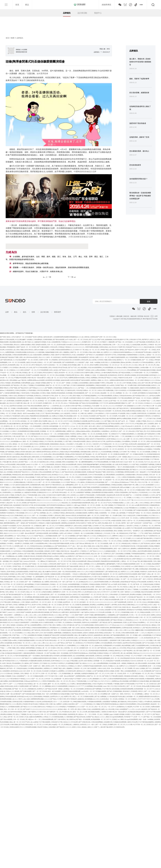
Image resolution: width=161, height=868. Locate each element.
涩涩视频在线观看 (52, 536)
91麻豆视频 (14, 725)
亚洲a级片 (53, 671)
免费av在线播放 (26, 345)
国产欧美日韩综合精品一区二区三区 (64, 492)
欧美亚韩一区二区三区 (66, 373)
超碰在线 (81, 699)
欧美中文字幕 (37, 605)
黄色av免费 (126, 411)
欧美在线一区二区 (74, 490)
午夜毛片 (119, 564)
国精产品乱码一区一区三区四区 (27, 347)
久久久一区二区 (105, 357)
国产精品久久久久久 (97, 551)
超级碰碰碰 (109, 340)
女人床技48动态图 (39, 439)
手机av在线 (38, 424)
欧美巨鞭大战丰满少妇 (124, 559)
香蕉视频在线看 (86, 452)
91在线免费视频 (107, 452)
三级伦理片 (96, 444)
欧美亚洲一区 (68, 702)
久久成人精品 (125, 345)
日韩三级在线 (94, 549)
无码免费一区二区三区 (139, 441)
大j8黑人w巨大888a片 (66, 533)
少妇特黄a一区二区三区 (71, 648)
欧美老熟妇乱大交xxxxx (129, 661)
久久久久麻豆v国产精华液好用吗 (142, 538)
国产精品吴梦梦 (55, 635)
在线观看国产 (7, 500)
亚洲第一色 (100, 505)
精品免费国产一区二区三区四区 (28, 360)
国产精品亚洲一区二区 (106, 454)
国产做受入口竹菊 (66, 620)
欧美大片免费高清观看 (46, 622)
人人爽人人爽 (87, 436)
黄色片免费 (125, 480)
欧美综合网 (74, 380)
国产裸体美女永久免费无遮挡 (60, 612)
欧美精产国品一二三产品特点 (65, 528)
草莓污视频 (12, 648)
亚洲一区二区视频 (10, 408)
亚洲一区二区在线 (115, 523)
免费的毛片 (72, 556)
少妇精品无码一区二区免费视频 (22, 597)
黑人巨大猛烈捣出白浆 (42, 462)
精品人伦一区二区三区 (93, 350)
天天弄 (131, 615)
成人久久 (63, 406)
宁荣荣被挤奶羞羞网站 (108, 467)
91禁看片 (51, 515)
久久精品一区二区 (153, 508)
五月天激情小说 (46, 589)
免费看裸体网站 (81, 676)
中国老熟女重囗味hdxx (73, 375)
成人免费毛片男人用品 (68, 697)
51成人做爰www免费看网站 (80, 610)
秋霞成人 (109, 510)
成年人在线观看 (149, 424)
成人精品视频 (83, 368)
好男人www (99, 398)
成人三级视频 (22, 559)
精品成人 (63, 444)
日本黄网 (10, 543)
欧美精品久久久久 (58, 475)
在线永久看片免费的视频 (106, 390)
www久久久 (30, 464)
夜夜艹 (123, 424)
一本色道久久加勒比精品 (79, 574)
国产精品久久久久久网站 (35, 638)
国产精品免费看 (29, 587)
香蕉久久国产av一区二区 (130, 521)
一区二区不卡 (90, 538)
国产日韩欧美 (103, 597)
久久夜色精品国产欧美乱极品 (142, 352)
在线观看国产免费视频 (147, 464)
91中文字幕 (52, 579)
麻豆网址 (144, 345)
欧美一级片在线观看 (54, 691)
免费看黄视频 (28, 579)
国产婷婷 (9, 605)
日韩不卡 (6, 684)
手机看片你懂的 (25, 518)
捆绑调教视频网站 (87, 462)
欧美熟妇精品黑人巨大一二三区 (53, 702)
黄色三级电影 (11, 625)
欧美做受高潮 (149, 638)
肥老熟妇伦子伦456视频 (26, 396)
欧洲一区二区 (135, 612)
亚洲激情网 (148, 671)
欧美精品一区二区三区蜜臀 (47, 401)
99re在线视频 (60, 375)
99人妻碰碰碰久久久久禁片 (133, 406)
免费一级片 (72, 628)
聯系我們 (57, 312)
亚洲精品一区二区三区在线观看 (74, 689)
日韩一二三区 (112, 559)
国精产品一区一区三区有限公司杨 (81, 352)
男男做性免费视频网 (104, 658)
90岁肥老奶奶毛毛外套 (128, 546)
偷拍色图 (155, 513)
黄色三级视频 (118, 531)
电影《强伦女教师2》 (7, 615)
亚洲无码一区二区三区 (135, 602)
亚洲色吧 (39, 556)
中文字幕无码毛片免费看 (92, 643)
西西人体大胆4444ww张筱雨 (29, 357)
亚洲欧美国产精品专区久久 (22, 472)
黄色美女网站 (46, 630)
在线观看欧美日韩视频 (35, 635)
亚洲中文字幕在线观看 (43, 521)
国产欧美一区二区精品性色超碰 (143, 584)
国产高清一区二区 (25, 436)
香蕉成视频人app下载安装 (18, 380)
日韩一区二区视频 (132, 635)
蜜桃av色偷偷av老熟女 (84, 431)
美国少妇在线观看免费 (154, 441)
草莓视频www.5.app (61, 508)
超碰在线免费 (65, 380)
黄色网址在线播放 (131, 375)
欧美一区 (50, 357)
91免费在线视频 (89, 625)
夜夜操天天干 (116, 434)
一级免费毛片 (136, 531)
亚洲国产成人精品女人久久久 (53, 498)
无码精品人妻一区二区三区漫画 (32, 373)
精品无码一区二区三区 (48, 375)
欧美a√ (88, 587)
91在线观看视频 (108, 368)
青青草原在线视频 (81, 528)
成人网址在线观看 (141, 663)
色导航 (17, 495)
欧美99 (158, 429)
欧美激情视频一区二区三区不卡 (60, 426)
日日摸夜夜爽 (152, 413)
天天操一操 (115, 533)
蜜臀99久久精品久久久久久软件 (115, 518)
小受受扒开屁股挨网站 (129, 477)
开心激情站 (81, 482)
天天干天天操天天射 (51, 676)
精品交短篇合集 (149, 347)
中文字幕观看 (150, 408)
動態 (13, 38)
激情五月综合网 (32, 362)
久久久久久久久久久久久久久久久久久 (146, 500)
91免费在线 (110, 579)
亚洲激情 (146, 495)
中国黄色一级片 (51, 607)
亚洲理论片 (41, 689)
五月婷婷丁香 (115, 592)
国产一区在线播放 (34, 656)
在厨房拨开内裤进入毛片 (77, 398)
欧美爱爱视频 (24, 429)
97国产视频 (14, 388)
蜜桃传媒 (157, 559)
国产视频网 (49, 388)
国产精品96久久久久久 (146, 378)
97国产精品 (140, 431)
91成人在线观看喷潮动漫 (99, 424)
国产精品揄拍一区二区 (55, 398)
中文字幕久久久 (154, 515)
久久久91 (143, 470)
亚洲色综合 (38, 396)
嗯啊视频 (48, 686)
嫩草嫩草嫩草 (95, 464)
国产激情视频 (10, 452)
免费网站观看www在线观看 (36, 380)
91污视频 (112, 462)
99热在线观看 (21, 464)
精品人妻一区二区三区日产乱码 (57, 378)
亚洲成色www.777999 (127, 482)
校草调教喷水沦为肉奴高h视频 (148, 393)
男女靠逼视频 (68, 416)
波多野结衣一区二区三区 (39, 602)
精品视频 (128, 436)
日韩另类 (101, 378)
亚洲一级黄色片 (126, 592)
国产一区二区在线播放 (40, 515)
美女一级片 (99, 589)
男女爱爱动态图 (26, 457)
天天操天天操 (151, 419)
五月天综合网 (5, 725)
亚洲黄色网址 (7, 492)
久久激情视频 (17, 492)
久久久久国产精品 (138, 436)
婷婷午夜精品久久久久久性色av (150, 380)
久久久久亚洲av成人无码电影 (10, 673)
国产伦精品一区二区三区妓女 (142, 398)
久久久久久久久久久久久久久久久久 (64, 447)
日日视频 (75, 383)
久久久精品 (136, 498)
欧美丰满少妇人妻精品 (117, 350)
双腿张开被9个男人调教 (131, 485)
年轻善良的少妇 (67, 712)
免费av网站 (46, 424)
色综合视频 (152, 663)
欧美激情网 (12, 365)
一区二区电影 (111, 513)
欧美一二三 (141, 541)
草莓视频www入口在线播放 (137, 508)
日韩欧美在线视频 (106, 630)
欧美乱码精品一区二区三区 (108, 365)
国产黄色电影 (83, 640)
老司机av (152, 396)
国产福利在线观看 (84, 380)
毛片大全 (147, 462)
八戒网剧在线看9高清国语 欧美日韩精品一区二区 (124, 380)
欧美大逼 (97, 638)
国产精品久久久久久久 (115, 498)
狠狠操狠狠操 (55, 444)
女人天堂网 (95, 597)
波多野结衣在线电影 (16, 406)
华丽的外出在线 (123, 378)
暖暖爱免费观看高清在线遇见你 (149, 697)
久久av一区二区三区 (77, 426)
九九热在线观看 (49, 464)
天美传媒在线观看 (142, 546)
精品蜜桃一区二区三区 (108, 393)
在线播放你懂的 (131, 475)
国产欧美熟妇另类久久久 (141, 396)
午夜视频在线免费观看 (95, 702)
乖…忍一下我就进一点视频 (86, 411)
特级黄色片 (144, 572)
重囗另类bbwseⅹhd (78, 630)
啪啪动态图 (104, 375)
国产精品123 (83, 403)
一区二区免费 (133, 393)
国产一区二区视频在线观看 (135, 454)
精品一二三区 (116, 477)
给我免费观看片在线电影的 (25, 398)
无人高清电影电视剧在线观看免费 (80, 503)
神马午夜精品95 (37, 365)
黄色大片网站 (82, 709)
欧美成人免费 (94, 357)
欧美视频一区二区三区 (113, 612)
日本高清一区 (49, 679)
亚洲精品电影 (144, 569)
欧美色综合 (31, 352)
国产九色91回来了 (137, 523)
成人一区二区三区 (63, 579)
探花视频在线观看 (80, 472)
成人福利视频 (121, 513)
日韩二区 (97, 694)
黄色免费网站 (9, 536)
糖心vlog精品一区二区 (56, 725)
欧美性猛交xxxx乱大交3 (93, 592)
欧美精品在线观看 (43, 533)
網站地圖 (119, 316)
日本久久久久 (29, 513)
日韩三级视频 (109, 505)
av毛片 (151, 605)
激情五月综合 (91, 398)
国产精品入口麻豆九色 (49, 477)
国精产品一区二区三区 (53, 385)
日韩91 (17, 390)
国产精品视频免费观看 (118, 635)
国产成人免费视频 (40, 513)
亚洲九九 (126, 622)
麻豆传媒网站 (154, 577)
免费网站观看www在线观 (76, 378)
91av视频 (3, 375)
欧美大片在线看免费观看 (60, 686)
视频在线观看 (135, 388)
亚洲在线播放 (38, 697)
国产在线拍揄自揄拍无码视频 (146, 370)
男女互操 (105, 419)
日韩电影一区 (30, 577)
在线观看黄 (103, 513)
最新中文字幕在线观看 (7, 340)
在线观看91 (19, 401)
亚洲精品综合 (57, 419)
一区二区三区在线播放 (70, 408)
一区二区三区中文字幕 (98, 470)
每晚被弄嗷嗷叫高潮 (52, 352)
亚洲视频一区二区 (99, 661)
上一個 (48, 277)
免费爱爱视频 (10, 352)
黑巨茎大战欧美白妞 (13, 457)
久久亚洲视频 (136, 592)
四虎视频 (26, 543)
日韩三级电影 (26, 602)
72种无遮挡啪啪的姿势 (53, 620)
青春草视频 (133, 541)
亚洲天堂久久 (96, 452)
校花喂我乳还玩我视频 (53, 380)
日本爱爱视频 (119, 472)
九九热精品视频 (135, 345)
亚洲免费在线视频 (41, 554)
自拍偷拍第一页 (63, 487)
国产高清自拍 (108, 589)
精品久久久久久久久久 (44, 500)
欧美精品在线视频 (106, 464)
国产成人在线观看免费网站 (50, 549)
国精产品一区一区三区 (54, 383)
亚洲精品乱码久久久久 (70, 388)
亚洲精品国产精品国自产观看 (9, 357)
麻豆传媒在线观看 (28, 475)
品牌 (7, 312)
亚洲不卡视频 (45, 480)
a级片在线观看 (45, 574)
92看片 (59, 490)
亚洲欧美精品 (19, 515)
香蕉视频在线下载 (139, 536)
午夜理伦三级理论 (76, 434)
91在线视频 (113, 663)
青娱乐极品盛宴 (76, 607)
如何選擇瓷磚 (42, 74)
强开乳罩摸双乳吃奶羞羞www (56, 505)
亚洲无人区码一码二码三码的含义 (83, 559)
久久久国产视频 (106, 421)
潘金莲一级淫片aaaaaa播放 (26, 413)
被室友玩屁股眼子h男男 (153, 357)
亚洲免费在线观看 (119, 589)
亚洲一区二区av (60, 396)
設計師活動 (82, 13)
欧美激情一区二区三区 (87, 602)
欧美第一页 (107, 434)
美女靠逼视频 (124, 681)
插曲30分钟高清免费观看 (148, 388)
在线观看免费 (83, 475)
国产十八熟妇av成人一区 (29, 498)
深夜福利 (47, 551)
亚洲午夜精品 (11, 572)
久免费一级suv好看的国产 (28, 533)
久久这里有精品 (16, 551)
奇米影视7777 (129, 717)
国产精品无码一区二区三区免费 (107, 416)
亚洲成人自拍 (90, 370)
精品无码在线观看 (147, 592)
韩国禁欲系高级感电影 (58, 393)
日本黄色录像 (154, 646)
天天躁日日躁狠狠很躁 (78, 385)
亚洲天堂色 (8, 436)
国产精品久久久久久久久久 (68, 370)
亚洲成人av (123, 429)
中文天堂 (29, 439)
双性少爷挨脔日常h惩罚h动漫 (58, 368)
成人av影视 (93, 360)
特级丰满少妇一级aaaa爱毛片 (37, 378)
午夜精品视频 (35, 393)
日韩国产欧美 (33, 572)
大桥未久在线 (13, 396)
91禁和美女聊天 (12, 459)
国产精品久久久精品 (111, 378)
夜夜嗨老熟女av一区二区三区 (62, 500)
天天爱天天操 (96, 577)
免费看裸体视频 (61, 431)
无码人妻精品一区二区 (81, 549)
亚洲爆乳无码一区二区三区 (91, 342)
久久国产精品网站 (127, 651)
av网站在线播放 (100, 370)
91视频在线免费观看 (129, 564)
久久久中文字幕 (105, 521)
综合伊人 (32, 429)
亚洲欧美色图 (147, 594)
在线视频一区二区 (70, 480)
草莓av (129, 648)
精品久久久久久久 (134, 457)
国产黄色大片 (91, 355)
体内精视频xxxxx (17, 441)
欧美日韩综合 (29, 350)
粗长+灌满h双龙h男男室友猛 (42, 452)
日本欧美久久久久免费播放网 (116, 556)
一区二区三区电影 (11, 413)
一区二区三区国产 (121, 597)
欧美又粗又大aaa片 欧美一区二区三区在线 (130, 462)
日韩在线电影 (114, 594)
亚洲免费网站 (72, 646)
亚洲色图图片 (38, 426)
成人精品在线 (21, 375)
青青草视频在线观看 (110, 398)
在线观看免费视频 (104, 485)
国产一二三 (101, 447)
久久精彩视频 (40, 352)
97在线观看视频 (40, 385)
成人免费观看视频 (147, 531)
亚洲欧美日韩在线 (29, 556)
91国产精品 (74, 694)
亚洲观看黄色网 (35, 485)
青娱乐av (59, 401)
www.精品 (151, 467)
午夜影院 (91, 579)
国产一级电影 (66, 383)
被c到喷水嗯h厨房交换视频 (52, 510)
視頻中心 (98, 13)
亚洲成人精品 (112, 408)
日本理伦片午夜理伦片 (58, 663)
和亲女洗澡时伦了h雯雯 (50, 373)
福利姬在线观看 (16, 521)
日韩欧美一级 (153, 345)
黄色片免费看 (95, 365)
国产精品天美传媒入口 (118, 620)
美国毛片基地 (49, 646)
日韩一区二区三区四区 (60, 587)
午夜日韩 (18, 373)
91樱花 (124, 368)
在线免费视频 (7, 475)
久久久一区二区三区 (148, 556)
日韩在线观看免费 (75, 531)
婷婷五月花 (77, 429)
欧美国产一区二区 (30, 370)
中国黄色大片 (136, 543)
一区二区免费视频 (137, 694)
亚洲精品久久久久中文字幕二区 (86, 447)
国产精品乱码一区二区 (25, 449)
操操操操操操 (142, 444)
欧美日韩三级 (121, 495)
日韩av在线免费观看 (45, 472)
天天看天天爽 (62, 699)
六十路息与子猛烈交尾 (28, 510)
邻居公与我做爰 (6, 383)
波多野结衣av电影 (94, 421)
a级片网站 (110, 508)
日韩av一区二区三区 (71, 475)
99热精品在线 (17, 475)
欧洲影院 (150, 582)
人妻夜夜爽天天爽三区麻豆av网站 (120, 640)
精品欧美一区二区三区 (113, 480)
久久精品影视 (116, 388)
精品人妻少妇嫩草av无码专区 (48, 572)
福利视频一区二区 (49, 390)
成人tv (15, 699)
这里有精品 (37, 449)
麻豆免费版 (4, 681)
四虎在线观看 (111, 470)
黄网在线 (88, 543)
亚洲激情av (153, 510)
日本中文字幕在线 (118, 447)
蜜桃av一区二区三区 (89, 434)
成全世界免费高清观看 (145, 551)
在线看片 (128, 714)
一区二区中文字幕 (152, 622)
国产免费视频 (97, 689)
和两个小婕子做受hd (83, 612)
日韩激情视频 (125, 612)
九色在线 (154, 549)
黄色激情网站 (96, 431)
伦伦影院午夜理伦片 (68, 510)
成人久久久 (35, 447)
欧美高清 (116, 340)
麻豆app (77, 505)
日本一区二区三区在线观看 (17, 362)
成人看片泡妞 (27, 342)
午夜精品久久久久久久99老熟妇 (56, 439)
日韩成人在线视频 (11, 449)
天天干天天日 (130, 424)
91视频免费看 (150, 679)
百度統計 (112, 316)
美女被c (3, 605)
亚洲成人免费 (64, 531)
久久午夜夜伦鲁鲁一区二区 (140, 373)
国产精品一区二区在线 (35, 459)
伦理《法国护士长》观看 (37, 666)
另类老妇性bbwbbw (126, 396)
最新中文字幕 (124, 340)
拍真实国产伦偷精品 (144, 447)
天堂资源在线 (143, 492)
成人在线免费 (55, 467)
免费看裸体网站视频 (123, 470)
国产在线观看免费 (68, 362)
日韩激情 (107, 388)
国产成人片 (79, 625)
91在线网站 (150, 470)
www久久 (51, 617)
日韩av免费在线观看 (128, 633)
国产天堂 (25, 574)
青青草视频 (12, 577)
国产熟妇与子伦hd (130, 447)
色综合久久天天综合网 (97, 612)
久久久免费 (50, 350)
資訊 (25, 312)
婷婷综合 (3, 459)
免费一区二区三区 (132, 439)
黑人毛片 (147, 431)
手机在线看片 (24, 666)
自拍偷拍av (20, 625)
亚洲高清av (88, 689)
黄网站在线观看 (67, 419)
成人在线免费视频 (79, 656)
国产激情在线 (81, 439)
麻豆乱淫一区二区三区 (87, 566)
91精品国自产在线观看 (113, 661)
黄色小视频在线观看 (75, 487)
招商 (33, 312)
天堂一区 (127, 459)
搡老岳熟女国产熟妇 (57, 480)
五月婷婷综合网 (9, 480)
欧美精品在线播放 (136, 411)
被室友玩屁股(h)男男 (23, 485)
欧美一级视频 (4, 485)
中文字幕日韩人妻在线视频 (54, 441)
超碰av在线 (99, 646)
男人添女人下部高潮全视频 (70, 403)
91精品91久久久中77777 (76, 686)
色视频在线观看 (56, 574)
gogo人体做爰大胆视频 (39, 383)
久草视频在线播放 (14, 510)
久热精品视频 (22, 459)
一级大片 (119, 467)
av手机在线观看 (11, 464)
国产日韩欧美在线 (71, 538)
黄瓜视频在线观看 (129, 467)
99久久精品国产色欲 (16, 561)
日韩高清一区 (76, 413)
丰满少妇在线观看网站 (95, 368)
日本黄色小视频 (103, 360)
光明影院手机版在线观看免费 (125, 638)
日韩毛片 (141, 691)
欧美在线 (118, 411)
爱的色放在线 (70, 513)
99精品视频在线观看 (84, 424)
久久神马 (152, 495)
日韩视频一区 (35, 419)
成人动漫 (116, 464)
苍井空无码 (127, 531)
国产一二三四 (110, 482)
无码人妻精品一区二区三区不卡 (110, 546)
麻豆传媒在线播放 (91, 617)
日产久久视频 (13, 569)
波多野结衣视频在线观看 (70, 357)
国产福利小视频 (82, 536)
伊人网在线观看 (115, 582)
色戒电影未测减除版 (88, 673)
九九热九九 (106, 401)
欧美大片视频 (10, 495)
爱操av (123, 362)
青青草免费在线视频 (92, 347)
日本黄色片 (8, 416)
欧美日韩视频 (72, 365)
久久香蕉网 (16, 546)
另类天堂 (127, 694)
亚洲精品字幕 (7, 635)
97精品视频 (139, 424)
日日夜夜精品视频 (58, 717)
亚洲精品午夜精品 (38, 441)
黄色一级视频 (85, 375)
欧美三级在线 (81, 628)
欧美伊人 (155, 385)
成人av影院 (111, 385)
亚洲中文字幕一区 (45, 360)
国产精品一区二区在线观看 (124, 342)
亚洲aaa (116, 396)
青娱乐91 (6, 419)
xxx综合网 (85, 691)
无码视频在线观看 (41, 398)
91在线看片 (93, 416)
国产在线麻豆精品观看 (141, 510)
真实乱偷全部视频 (28, 600)
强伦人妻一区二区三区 (146, 365)
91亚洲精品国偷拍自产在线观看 (39, 541)
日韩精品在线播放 (117, 485)
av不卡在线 (69, 340)
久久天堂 (22, 467)
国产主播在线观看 (43, 347)
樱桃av (43, 561)
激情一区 (61, 572)
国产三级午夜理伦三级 (62, 719)
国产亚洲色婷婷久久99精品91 (36, 523)
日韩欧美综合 (146, 607)
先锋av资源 (54, 582)
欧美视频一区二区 (109, 656)
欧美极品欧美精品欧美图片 (14, 653)
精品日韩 (66, 498)
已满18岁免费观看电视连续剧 (82, 518)
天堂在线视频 (117, 528)
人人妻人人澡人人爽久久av (122, 630)
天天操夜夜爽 (154, 373)
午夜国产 (6, 541)
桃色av (117, 482)
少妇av (79, 436)
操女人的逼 (42, 495)
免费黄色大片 (48, 668)
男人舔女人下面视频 (27, 385)
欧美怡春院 (47, 661)
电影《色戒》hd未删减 (93, 362)
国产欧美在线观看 (102, 640)
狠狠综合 (122, 526)
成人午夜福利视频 (132, 357)
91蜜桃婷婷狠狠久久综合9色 (136, 355)
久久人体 (140, 671)
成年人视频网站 (64, 352)
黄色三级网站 (57, 625)
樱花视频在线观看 (39, 597)
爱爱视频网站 (101, 564)
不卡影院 (38, 477)
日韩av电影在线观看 (79, 441)
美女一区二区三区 (62, 681)
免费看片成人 (71, 431)
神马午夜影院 (118, 643)
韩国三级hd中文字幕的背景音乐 (61, 355)
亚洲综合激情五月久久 (25, 589)
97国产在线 (101, 340)
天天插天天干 (7, 434)
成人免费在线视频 (122, 577)
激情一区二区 (27, 441)
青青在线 (58, 515)
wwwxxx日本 (28, 561)
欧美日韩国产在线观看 (24, 612)
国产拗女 (112, 436)
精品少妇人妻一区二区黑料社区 (101, 554)
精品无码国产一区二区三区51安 (92, 594)
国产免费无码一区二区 (37, 686)
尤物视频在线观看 (22, 610)
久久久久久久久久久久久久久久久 (47, 503)
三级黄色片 (104, 712)
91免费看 (104, 694)
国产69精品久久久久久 (37, 388)
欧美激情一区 (110, 411)
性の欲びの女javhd (33, 714)
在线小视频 (96, 352)
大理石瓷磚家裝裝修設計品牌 (81, 237)
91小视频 (97, 704)
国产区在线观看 (70, 617)
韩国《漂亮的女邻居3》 (19, 411)
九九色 (126, 508)
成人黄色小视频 (19, 350)
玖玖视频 (24, 638)
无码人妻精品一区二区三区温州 (19, 444)
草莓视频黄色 (11, 347)
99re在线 (132, 431)
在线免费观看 (122, 610)
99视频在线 (131, 663)
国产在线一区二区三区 (62, 411)
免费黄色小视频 (96, 380)
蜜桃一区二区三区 (83, 365)
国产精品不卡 (27, 658)
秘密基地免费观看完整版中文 (118, 403)
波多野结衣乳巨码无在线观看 (128, 574)
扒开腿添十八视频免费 (108, 342)
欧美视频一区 (125, 388)
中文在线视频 (4, 431)
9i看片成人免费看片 (87, 413)
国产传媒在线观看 (73, 566)
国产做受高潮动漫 (7, 360)
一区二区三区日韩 (14, 421)
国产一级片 (143, 579)
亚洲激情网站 (60, 617)
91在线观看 (83, 421)
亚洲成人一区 (143, 676)
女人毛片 (105, 380)
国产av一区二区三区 (102, 538)
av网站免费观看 (91, 500)
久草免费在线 (148, 702)
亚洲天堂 (121, 375)
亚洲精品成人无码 (101, 498)
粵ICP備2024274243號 (150, 319)
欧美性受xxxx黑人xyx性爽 (76, 638)
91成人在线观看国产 (79, 355)
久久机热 (40, 498)
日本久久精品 (21, 577)
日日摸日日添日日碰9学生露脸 (84, 373)
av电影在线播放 (47, 592)
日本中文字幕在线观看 (95, 475)
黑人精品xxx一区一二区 (49, 434)
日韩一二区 (116, 345)
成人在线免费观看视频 (101, 663)
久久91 (15, 360)
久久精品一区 (95, 375)
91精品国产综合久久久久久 (135, 347)
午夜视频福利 (71, 707)
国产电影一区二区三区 (20, 689)
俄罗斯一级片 (126, 523)
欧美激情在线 (113, 375)
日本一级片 (62, 582)
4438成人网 (94, 457)
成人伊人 (50, 513)
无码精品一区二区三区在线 (59, 584)
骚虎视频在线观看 (29, 640)
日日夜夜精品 (87, 406)
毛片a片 (20, 526)
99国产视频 (87, 487)
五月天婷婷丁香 (124, 452)
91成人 (38, 413)
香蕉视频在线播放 (154, 602)
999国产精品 (105, 350)
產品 (16, 312)
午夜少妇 (15, 436)
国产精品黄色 (62, 638)
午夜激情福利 (16, 416)
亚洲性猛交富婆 (127, 628)
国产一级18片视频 (39, 607)
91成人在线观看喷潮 (54, 342)
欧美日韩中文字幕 (81, 510)
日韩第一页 (95, 714)
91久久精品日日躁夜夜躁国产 (95, 572)
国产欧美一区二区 (69, 605)
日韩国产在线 (114, 538)
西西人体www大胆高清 (69, 515)
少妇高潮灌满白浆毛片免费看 (47, 518)
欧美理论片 (115, 431)
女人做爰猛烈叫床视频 (39, 342)
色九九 (124, 500)
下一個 (70, 277)
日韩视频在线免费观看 (42, 600)
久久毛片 (13, 485)
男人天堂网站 (10, 617)
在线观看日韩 (85, 467)
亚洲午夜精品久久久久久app (13, 470)
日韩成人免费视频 (91, 378)
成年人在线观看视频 (145, 635)
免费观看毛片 (69, 526)
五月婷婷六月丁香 (79, 350)
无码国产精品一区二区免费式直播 (126, 385)
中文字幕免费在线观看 (50, 487)
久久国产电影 (66, 385)
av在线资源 (9, 350)
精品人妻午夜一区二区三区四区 (14, 717)
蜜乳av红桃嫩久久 (40, 350)
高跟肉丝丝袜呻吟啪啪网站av (123, 352)
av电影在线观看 (116, 521)
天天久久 (157, 436)
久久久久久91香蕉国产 (116, 406)
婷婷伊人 (118, 426)
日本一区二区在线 (19, 719)
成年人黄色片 (97, 426)
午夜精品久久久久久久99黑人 (70, 467)
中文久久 (93, 569)
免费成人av (64, 556)
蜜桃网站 (64, 523)
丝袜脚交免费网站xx (108, 638)
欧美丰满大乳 (153, 572)
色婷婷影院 (71, 714)
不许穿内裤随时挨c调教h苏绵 (150, 457)
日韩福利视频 (121, 355)
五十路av (17, 538)
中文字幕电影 (25, 538)
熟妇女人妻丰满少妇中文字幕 (96, 441)
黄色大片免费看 (132, 413)
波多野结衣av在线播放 (114, 441)
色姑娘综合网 (111, 495)
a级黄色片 (120, 360)
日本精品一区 (118, 579)
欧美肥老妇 (92, 640)
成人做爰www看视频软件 (100, 436)
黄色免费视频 (16, 383)
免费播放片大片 (57, 589)
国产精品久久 (134, 470)
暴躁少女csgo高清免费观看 (115, 717)
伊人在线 (29, 368)
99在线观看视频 (11, 398)
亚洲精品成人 (99, 533)
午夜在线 (79, 390)
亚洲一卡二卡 (39, 464)
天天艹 (70, 546)
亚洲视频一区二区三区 (47, 431)
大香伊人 (20, 699)
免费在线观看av (30, 528)
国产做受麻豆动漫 (7, 505)
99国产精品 (148, 533)
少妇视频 (56, 559)
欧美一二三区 (134, 378)
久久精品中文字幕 (90, 508)
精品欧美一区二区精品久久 (60, 521)
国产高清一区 (71, 643)
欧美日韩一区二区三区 (142, 426)
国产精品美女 (16, 385)
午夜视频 (116, 684)
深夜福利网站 (39, 668)
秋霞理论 (149, 648)
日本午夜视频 (127, 383)
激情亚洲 (73, 612)
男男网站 (39, 510)
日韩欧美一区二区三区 (68, 470)
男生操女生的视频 (142, 475)
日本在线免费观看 (152, 541)
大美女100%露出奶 (68, 625)
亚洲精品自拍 (90, 482)
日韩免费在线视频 (21, 352)
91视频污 (57, 449)
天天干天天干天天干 (91, 485)
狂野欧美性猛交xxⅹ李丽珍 (81, 401)
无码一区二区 (52, 345)
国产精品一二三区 (69, 615)
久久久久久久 (17, 658)
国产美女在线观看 (7, 719)
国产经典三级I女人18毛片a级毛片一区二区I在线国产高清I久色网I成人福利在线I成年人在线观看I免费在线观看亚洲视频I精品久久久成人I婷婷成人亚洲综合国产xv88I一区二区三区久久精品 (58, 337)
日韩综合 (98, 373)
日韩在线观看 (66, 574)
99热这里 (30, 411)
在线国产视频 (87, 526)
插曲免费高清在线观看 (87, 498)
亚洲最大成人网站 (26, 487)
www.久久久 (81, 572)
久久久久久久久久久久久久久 (105, 602)
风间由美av (130, 620)
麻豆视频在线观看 (147, 561)
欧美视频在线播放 (98, 518)
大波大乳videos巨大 (128, 426)
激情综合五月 (81, 671)
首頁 (7, 38)
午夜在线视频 (20, 513)
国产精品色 (132, 582)
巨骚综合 (13, 370)
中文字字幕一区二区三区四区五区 (13, 584)
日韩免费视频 (97, 490)
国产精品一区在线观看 (83, 719)
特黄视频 (116, 452)
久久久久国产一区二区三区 (42, 482)
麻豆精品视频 (7, 355)
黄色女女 (17, 345)
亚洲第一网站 (67, 401)
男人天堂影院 (77, 477)
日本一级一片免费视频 (104, 607)
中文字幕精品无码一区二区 (109, 444)
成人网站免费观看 (109, 475)
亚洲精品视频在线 (20, 482)
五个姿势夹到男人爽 (116, 653)
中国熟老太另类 (44, 704)
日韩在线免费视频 (97, 722)
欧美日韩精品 (99, 633)
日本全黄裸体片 (100, 413)
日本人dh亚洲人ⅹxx (73, 495)
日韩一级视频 (123, 457)
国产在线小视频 (30, 554)
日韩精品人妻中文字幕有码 (152, 503)
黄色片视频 (16, 487)
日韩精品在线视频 (133, 368)
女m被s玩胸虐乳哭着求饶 (110, 373)
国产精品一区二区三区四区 (119, 401)
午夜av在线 (52, 543)
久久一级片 (91, 725)
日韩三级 (114, 421)
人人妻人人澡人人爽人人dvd (134, 503)
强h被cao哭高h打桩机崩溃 (82, 345)
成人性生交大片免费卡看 (117, 347)
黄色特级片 (127, 691)
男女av (113, 577)
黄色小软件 (35, 633)
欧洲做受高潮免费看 (88, 589)
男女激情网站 (17, 663)
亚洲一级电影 (59, 689)
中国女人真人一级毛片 (104, 569)
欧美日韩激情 (124, 464)
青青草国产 (81, 370)
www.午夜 (27, 406)
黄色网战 (76, 421)
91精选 (151, 546)
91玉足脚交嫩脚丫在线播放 (24, 340)
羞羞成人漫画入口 (88, 727)
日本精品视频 (7, 689)
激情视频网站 (91, 385)
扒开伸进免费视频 (24, 419)
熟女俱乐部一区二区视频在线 (32, 526)
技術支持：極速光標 (130, 316)
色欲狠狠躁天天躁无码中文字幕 (106, 355)
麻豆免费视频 (54, 533)
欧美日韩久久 (106, 362)
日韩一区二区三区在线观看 (100, 543)
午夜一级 (78, 462)
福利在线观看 (90, 656)
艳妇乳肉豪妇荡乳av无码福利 (50, 656)
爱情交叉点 (93, 658)
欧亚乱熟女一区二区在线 (113, 633)
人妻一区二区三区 (129, 490)
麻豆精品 (107, 635)
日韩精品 (61, 347)
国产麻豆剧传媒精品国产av (71, 459)
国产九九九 (93, 340)
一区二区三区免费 (125, 538)
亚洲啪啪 (47, 408)
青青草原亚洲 (142, 413)
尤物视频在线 (118, 508)
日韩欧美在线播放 (142, 515)
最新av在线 (112, 360)
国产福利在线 (36, 630)
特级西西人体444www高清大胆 (62, 360)
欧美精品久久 (138, 628)
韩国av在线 (73, 411)
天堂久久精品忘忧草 (129, 515)
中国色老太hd (22, 684)
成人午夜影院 (71, 439)
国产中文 (65, 490)
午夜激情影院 (10, 390)
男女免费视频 (132, 370)
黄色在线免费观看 (36, 406)
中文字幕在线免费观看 (105, 396)
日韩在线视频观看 (79, 393)
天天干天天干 (156, 612)
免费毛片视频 (46, 467)
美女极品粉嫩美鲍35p (14, 424)
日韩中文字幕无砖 (145, 439)
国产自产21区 (73, 368)
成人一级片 (76, 546)
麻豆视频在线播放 (10, 610)
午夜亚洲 (29, 482)
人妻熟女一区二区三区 (153, 355)
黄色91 (80, 464)
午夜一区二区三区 (146, 617)
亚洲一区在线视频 (63, 653)
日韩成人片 (138, 526)
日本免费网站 (126, 441)
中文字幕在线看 (6, 602)
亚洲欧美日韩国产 (43, 651)
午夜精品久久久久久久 (138, 640)
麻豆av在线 (25, 416)
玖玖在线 (39, 429)
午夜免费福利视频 (56, 408)
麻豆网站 (85, 429)
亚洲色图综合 (27, 630)
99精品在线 (120, 656)
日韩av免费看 (93, 429)
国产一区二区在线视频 (58, 594)
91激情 (20, 640)
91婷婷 (41, 408)
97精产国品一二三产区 (69, 424)
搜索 (149, 301)
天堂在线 (35, 472)
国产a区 (110, 691)
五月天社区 (152, 620)
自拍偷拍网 (72, 523)
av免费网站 (100, 605)
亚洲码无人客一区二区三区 (13, 426)
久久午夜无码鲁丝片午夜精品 (16, 679)
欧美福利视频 (100, 482)
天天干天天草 (104, 403)
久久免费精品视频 (18, 454)
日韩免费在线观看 (22, 408)
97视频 (16, 378)
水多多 (105, 666)
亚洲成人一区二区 (43, 362)
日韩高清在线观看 (69, 554)
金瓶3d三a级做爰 (89, 633)
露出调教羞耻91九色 (12, 429)
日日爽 (85, 712)
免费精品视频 (127, 419)
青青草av (72, 719)
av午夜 (3, 594)
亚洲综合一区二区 (46, 447)
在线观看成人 (106, 431)
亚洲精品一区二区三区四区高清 (147, 477)
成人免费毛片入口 (107, 352)
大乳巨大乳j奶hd (98, 684)
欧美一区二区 (68, 658)
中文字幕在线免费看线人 (147, 362)
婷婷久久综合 (77, 727)
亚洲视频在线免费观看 (97, 388)
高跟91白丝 (126, 549)
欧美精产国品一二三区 (148, 401)
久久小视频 (81, 646)
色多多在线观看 (77, 633)
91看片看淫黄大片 (61, 646)
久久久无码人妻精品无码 (17, 490)
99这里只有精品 (43, 727)
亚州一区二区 (79, 485)
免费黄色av (116, 681)
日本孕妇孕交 (122, 686)
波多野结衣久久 (35, 681)
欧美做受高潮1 (82, 515)
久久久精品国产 (80, 362)
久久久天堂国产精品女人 (69, 482)
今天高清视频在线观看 (134, 390)
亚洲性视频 (11, 401)
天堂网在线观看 (101, 495)
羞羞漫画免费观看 (29, 653)
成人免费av (53, 416)
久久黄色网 (16, 691)
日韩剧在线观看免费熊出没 (64, 350)
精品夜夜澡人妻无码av (21, 564)
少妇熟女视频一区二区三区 (149, 368)
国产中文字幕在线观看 (41, 368)
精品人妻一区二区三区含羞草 (33, 403)
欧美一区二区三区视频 (144, 564)
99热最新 (127, 676)
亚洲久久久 (4, 444)
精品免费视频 (126, 646)
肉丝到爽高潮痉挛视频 (77, 521)
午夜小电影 (157, 640)
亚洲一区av (111, 668)
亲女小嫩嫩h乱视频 (138, 630)
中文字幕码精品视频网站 (89, 396)
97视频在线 (65, 449)
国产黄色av (155, 383)
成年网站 (129, 362)
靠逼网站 (23, 390)
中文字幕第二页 (30, 620)
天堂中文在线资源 (49, 365)
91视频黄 (46, 635)
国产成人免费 (97, 523)
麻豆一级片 (120, 459)
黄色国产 (135, 419)
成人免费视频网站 (68, 485)
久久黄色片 (13, 431)
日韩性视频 (34, 622)
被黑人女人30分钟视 (66, 549)
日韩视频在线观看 (96, 401)
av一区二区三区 (123, 365)
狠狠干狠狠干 (142, 574)
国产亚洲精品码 (100, 579)
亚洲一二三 (142, 419)
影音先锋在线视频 (143, 375)
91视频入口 (112, 666)
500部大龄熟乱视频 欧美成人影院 (15, 531)
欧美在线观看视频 (107, 531)
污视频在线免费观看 (128, 434)
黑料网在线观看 (44, 444)
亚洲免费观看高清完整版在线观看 (29, 431)
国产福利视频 (99, 671)
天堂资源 (130, 597)
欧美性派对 (9, 447)
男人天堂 (138, 482)
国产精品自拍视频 (124, 373)
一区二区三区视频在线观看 (133, 360)
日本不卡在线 (68, 421)
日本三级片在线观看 (47, 633)
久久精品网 (129, 707)
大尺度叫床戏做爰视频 (20, 656)
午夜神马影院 (25, 393)
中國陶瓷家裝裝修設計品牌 (85, 172)
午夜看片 (148, 490)
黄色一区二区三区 (13, 646)
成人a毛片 (155, 462)
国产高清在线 (146, 543)
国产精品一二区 (83, 388)
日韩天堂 (40, 390)
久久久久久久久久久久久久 (43, 587)
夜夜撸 (24, 503)
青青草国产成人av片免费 (109, 584)
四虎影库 (78, 605)
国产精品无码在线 (68, 472)
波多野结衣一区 (56, 424)
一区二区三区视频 (61, 365)
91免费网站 (141, 622)
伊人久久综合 (133, 365)
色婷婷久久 (70, 505)
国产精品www (130, 350)
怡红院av (69, 594)
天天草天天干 (106, 592)
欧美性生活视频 (109, 671)
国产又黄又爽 (146, 383)
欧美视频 (69, 393)
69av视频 (105, 523)
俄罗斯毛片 (146, 340)
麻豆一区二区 (78, 712)
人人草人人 (133, 709)
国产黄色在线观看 (59, 340)
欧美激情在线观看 (22, 572)
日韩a (108, 383)
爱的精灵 (37, 475)
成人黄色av (118, 368)
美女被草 (135, 362)
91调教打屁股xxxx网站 (10, 640)
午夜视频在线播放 (118, 503)
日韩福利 (145, 390)
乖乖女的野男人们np (79, 500)
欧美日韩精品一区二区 (66, 429)
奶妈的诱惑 (124, 582)
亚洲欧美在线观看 (119, 454)
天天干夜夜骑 (60, 526)
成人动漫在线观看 (36, 355)
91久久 (99, 699)
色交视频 (108, 447)
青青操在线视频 (17, 434)
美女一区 (7, 709)
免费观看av (47, 355)
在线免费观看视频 (74, 584)
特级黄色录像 (107, 345)
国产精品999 (32, 503)
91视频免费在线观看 (32, 490)
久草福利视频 (32, 390)
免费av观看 (36, 457)
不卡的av (69, 518)
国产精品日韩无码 (123, 408)
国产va (120, 421)
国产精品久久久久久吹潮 (29, 707)
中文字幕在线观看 (141, 467)
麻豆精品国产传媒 (28, 424)
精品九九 (153, 340)
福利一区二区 (25, 546)
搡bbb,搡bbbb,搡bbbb (104, 500)
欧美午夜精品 (27, 628)
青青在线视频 (63, 714)
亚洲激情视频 (116, 362)
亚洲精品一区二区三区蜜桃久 (128, 699)
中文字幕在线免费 (137, 528)
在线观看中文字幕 (111, 610)
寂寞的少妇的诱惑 (69, 704)
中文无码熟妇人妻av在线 (18, 368)
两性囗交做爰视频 (68, 462)
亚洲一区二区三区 (7, 656)
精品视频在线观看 (16, 342)
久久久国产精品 (123, 444)
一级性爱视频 (33, 408)
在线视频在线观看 (30, 500)
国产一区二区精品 (151, 350)
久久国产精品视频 (140, 342)
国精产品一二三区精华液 (51, 406)
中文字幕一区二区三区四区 (150, 482)
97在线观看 (122, 413)
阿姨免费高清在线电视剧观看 (39, 416)
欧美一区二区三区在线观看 (22, 447)
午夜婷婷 (141, 357)
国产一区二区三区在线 (81, 340)
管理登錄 (140, 316)
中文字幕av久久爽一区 (150, 406)
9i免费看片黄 (106, 577)
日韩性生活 (21, 477)
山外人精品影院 (65, 413)
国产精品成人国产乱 (106, 622)
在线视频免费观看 (131, 671)
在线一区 (102, 480)
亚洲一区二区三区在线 (128, 600)
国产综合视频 (51, 653)
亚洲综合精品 (104, 347)
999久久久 (81, 592)
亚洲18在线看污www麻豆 (65, 345)
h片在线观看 (107, 477)
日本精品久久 (148, 403)
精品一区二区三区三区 (24, 365)
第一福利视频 (4, 561)
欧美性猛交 (57, 357)
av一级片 (17, 536)
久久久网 (69, 396)
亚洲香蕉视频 (48, 340)
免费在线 (158, 679)
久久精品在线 (64, 503)
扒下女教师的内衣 (46, 419)
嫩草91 (119, 419)
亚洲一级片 (88, 426)
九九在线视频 (144, 589)
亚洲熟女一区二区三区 (90, 390)
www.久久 (86, 679)
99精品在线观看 (101, 385)
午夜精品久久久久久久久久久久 (71, 342)
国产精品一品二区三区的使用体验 (41, 538)
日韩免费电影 (38, 340)
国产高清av (133, 622)
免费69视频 (58, 633)
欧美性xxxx (56, 452)
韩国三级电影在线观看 (39, 345)
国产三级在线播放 (118, 554)
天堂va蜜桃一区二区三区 (100, 406)
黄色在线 (58, 464)
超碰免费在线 (99, 635)
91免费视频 (70, 663)
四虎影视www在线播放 (50, 429)
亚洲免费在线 (151, 342)
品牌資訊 (67, 13)
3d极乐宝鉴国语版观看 (118, 357)
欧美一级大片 (100, 600)
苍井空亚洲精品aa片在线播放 (143, 449)
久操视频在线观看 (47, 449)
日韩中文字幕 (47, 625)
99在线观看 (23, 378)
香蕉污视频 (76, 396)
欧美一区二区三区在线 (81, 416)
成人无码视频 (8, 472)
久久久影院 (20, 370)
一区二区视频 (11, 375)
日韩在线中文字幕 (135, 340)
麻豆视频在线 (122, 702)
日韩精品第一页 (41, 653)
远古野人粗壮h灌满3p (86, 661)
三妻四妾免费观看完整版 (12, 393)
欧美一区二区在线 (132, 518)
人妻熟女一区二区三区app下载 (130, 561)
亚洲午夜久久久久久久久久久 (34, 454)
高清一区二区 (74, 498)
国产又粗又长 (157, 671)
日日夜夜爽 (76, 360)
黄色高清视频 (28, 470)
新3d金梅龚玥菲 (84, 357)
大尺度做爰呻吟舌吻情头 (85, 480)
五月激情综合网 (70, 390)
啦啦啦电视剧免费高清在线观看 (108, 617)
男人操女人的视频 (139, 668)
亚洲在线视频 (56, 482)
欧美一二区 (36, 561)
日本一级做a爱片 (141, 472)
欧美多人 (73, 543)
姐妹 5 (48, 597)
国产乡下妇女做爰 (148, 643)
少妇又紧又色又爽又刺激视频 (91, 531)
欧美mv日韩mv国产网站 (74, 406)
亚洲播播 (13, 477)
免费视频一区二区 (122, 393)
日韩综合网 (54, 347)
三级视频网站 (111, 615)
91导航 (96, 480)
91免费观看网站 (69, 457)
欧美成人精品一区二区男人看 (68, 709)
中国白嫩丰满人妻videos (10, 462)
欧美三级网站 (151, 615)
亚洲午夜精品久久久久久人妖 (116, 439)
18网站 (134, 551)
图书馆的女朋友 (97, 345)
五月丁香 (44, 413)
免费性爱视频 (74, 597)
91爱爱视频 (113, 419)
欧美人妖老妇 (54, 370)
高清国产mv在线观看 (33, 375)
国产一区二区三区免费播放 (67, 536)
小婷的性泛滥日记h (153, 554)
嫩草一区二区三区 (93, 515)
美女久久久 (42, 357)
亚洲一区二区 (90, 646)
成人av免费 (136, 505)
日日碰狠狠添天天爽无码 (143, 416)
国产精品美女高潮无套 (150, 628)
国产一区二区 (124, 431)
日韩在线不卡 (133, 666)
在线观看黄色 (120, 475)
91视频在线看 (140, 490)
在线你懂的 (52, 727)
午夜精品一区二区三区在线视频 (140, 452)
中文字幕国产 (13, 528)
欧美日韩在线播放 (53, 413)
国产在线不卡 (28, 709)
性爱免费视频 (26, 383)
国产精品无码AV (23, 388)
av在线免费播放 (84, 383)
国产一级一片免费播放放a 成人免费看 (37, 582)
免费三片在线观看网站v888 (39, 543)
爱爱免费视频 (30, 648)
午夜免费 (66, 398)
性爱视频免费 (108, 646)
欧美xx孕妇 (48, 454)
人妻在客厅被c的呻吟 (106, 727)
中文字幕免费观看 (43, 370)
